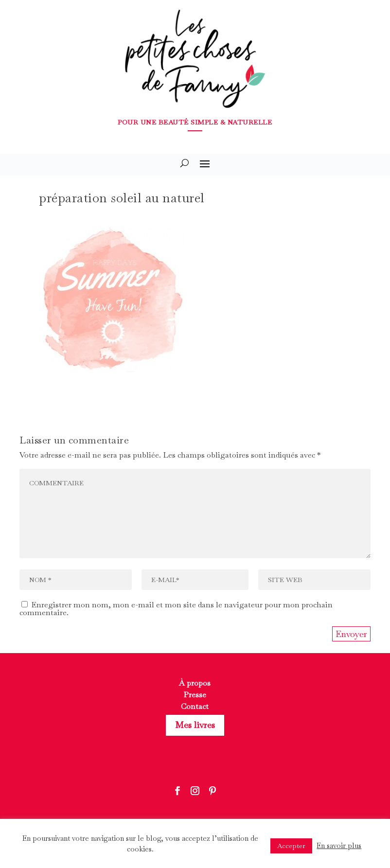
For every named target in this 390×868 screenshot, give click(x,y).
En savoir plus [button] (339, 845)
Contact (195, 706)
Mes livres (195, 725)
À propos (195, 683)
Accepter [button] (291, 846)
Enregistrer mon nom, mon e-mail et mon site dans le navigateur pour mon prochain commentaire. (176, 609)
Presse (195, 695)
